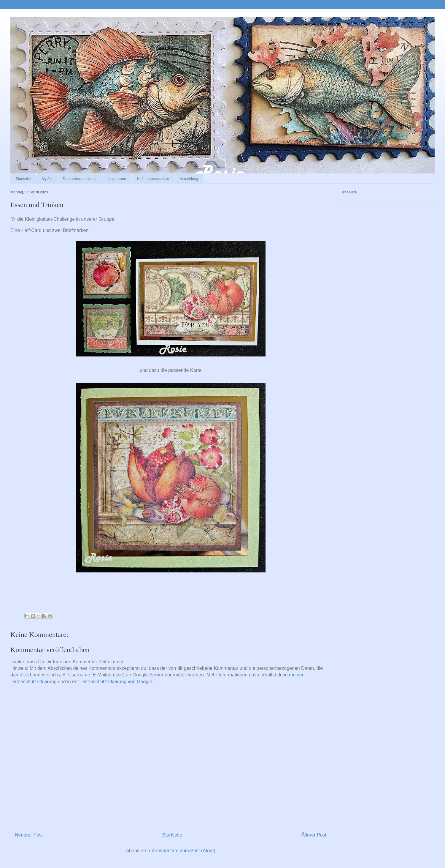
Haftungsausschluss (153, 179)
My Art (47, 179)
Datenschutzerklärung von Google (116, 682)
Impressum (117, 179)
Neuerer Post (29, 835)
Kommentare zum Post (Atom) (183, 851)
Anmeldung (189, 179)
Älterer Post (314, 835)
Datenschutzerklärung (80, 179)
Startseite (23, 179)
